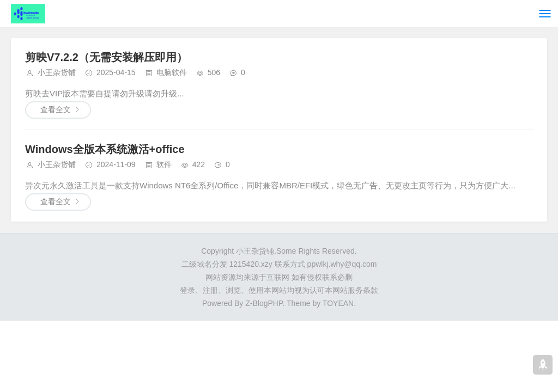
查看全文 (56, 109)
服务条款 (363, 290)
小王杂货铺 (57, 72)
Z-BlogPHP (264, 303)
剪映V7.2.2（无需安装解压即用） (106, 57)
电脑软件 (172, 72)
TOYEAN (338, 303)
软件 (164, 164)
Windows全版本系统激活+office (105, 149)
